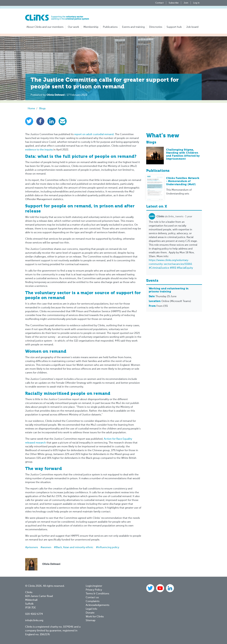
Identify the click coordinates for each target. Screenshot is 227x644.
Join (186, 3)
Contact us (92, 598)
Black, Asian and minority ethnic (74, 547)
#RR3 (173, 268)
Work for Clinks (95, 617)
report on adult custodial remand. (94, 134)
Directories (156, 27)
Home (31, 109)
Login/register (94, 586)
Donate (90, 613)
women (47, 547)
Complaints (93, 601)
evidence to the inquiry (39, 150)
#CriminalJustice (159, 268)
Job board (192, 27)
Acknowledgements (97, 605)
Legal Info (91, 609)
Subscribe (174, 3)
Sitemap (91, 621)
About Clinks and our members (45, 27)
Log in (196, 3)
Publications (110, 27)
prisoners (32, 547)
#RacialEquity (185, 268)
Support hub (174, 27)
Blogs (42, 109)
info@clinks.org (34, 621)
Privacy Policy (94, 590)
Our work (73, 27)
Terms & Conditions (97, 594)
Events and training (133, 27)
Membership (91, 27)
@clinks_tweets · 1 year (170, 217)
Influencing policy (108, 547)
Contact (159, 3)
